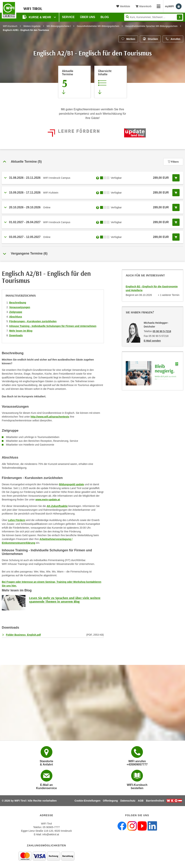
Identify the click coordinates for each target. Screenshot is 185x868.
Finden (180, 17)
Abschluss (16, 317)
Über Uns (88, 17)
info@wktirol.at (51, 834)
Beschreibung (18, 303)
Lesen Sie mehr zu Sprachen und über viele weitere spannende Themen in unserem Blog (65, 600)
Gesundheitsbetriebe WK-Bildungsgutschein (98, 26)
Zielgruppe (16, 312)
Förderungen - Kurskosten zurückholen (33, 321)
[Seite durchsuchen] (154, 17)
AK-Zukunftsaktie (57, 506)
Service (68, 17)
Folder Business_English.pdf (23, 635)
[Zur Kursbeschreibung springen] (111, 82)
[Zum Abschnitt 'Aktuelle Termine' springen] (74, 82)
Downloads (16, 335)
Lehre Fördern (17, 520)
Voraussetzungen (20, 307)
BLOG (105, 17)
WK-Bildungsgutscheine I (59, 26)
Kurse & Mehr (37, 17)
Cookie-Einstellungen (88, 801)
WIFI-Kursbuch (10, 26)
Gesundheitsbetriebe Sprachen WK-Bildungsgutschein (151, 26)
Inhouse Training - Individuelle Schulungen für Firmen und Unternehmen (53, 326)
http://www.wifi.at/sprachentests (50, 417)
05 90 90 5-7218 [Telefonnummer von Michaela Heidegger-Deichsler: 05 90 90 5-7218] (162, 331)
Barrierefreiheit (155, 801)
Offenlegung (110, 801)
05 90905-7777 (51, 827)
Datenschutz (128, 801)
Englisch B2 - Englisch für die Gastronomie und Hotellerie (152, 288)
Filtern (173, 162)
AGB (141, 801)
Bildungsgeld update (72, 484)
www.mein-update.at (48, 500)
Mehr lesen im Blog (21, 331)
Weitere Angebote (32, 26)
